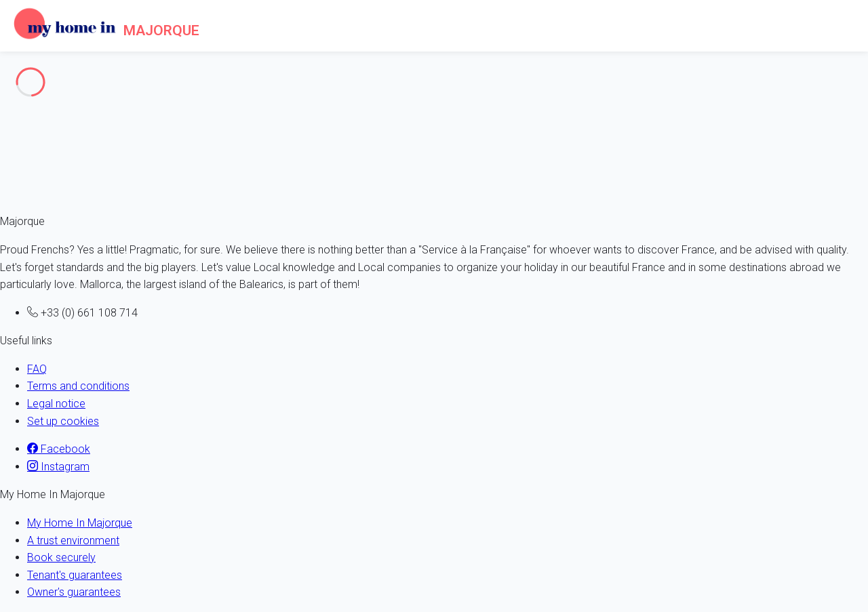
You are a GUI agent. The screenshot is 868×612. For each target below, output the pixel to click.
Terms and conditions (78, 386)
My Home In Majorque (80, 523)
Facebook (59, 449)
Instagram (58, 467)
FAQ (37, 369)
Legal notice (56, 404)
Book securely (61, 557)
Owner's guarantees (74, 592)
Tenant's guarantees (75, 575)
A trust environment (73, 540)
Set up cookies (63, 421)
